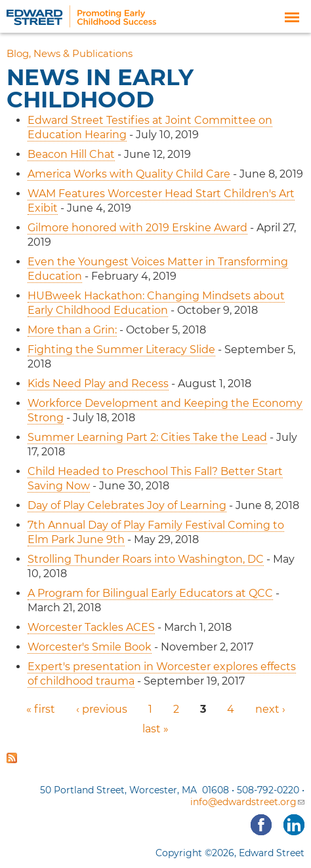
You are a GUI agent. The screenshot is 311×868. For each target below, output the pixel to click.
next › (270, 709)
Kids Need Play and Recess (98, 384)
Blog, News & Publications (70, 54)
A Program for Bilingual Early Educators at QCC (150, 593)
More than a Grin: (72, 330)
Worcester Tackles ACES (91, 627)
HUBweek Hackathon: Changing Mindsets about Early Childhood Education (156, 303)
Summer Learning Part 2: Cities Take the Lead (147, 437)
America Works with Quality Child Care (129, 174)
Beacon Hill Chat (71, 154)
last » (155, 729)
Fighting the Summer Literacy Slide (121, 349)
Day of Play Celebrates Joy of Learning (127, 505)
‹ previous (102, 709)
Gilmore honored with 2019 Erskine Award (137, 228)
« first (41, 709)
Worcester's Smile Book (90, 647)
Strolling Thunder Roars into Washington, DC (146, 559)
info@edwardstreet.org (247, 802)
